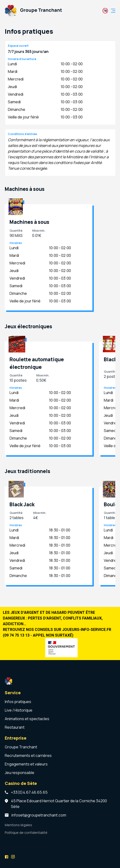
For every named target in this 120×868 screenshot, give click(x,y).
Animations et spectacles (27, 719)
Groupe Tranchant (21, 747)
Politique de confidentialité (26, 833)
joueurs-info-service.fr (87, 630)
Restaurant (15, 727)
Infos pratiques (18, 702)
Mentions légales (18, 825)
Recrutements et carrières (28, 755)
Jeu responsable (20, 773)
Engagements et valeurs (26, 764)
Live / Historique (19, 710)
